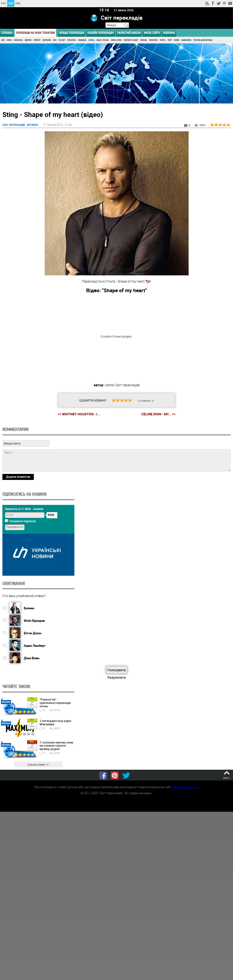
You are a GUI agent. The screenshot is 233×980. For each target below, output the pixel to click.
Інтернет (37, 40)
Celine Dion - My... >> (158, 414)
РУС (4, 3)
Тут (148, 281)
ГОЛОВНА (7, 33)
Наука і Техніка (103, 40)
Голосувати (117, 670)
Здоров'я (28, 40)
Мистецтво (47, 40)
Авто (3, 40)
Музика (91, 40)
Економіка (18, 40)
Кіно (55, 40)
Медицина (82, 40)
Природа (143, 40)
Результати (117, 678)
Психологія (153, 40)
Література (72, 40)
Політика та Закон (131, 40)
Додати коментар (18, 477)
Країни (177, 40)
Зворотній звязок (129, 33)
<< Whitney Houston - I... (79, 414)
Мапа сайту (152, 33)
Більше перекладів (72, 33)
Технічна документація (203, 40)
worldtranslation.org (185, 787)
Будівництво (186, 40)
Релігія (163, 40)
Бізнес (9, 40)
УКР (11, 3)
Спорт (170, 40)
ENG (18, 3)
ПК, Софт (62, 40)
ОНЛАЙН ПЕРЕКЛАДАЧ (101, 33)
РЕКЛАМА (169, 33)
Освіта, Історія (116, 40)
